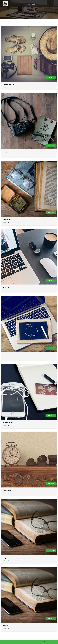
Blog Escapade (27, 3)
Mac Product (6, 287)
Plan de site (49, 642)
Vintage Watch (7, 490)
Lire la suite (6, 87)
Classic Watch (7, 220)
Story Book (6, 558)
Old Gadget (6, 355)
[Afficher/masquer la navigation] (53, 4)
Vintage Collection (8, 152)
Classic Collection (8, 84)
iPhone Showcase (8, 423)
